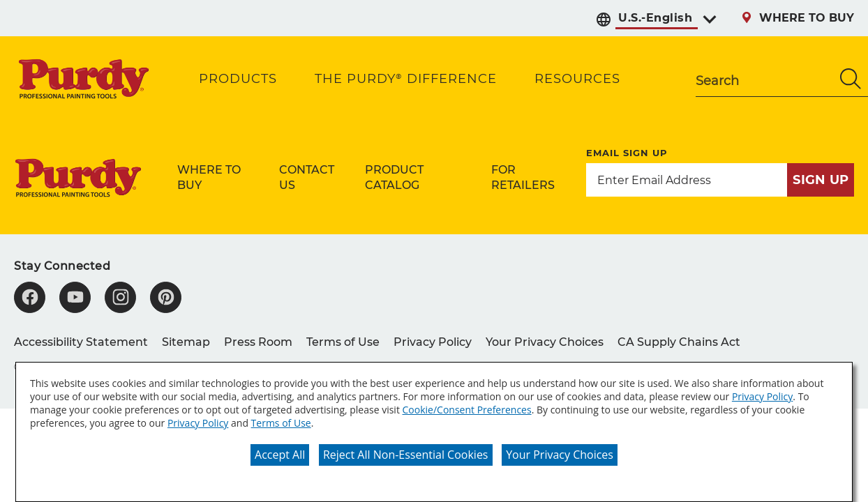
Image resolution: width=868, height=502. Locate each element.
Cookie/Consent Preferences (467, 410)
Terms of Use (281, 423)
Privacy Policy (762, 396)
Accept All (280, 455)
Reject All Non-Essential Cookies (406, 455)
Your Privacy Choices (560, 455)
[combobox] (764, 79)
